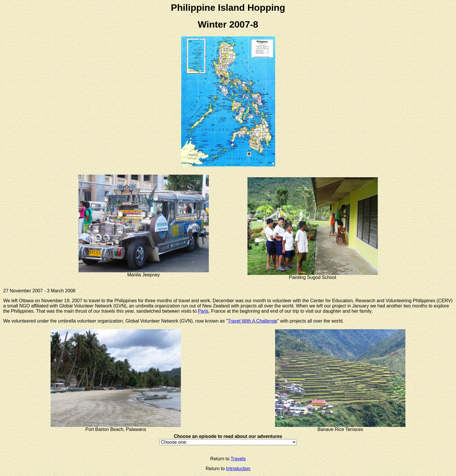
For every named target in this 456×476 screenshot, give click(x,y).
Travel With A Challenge (252, 321)
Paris (203, 311)
